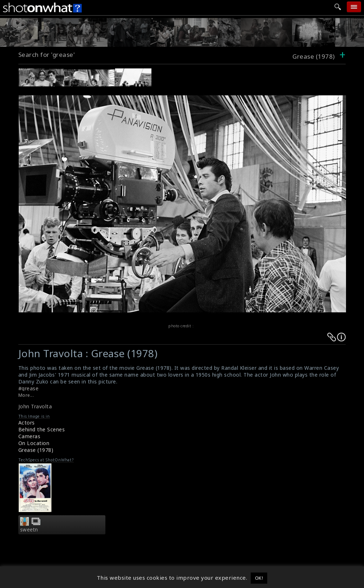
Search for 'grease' (47, 55)
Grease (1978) (36, 450)
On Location (34, 443)
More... (26, 395)
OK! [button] (259, 578)
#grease (29, 388)
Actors (27, 423)
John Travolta (35, 406)
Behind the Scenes (42, 429)
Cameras (29, 436)
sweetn (29, 530)
